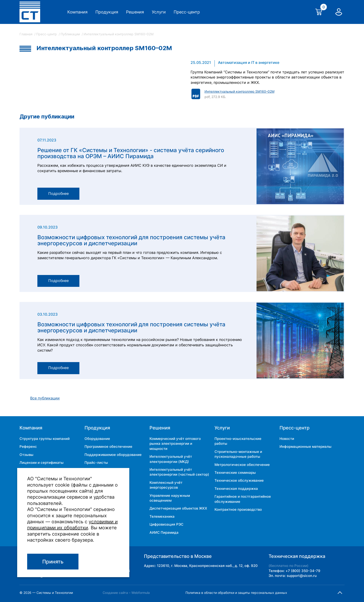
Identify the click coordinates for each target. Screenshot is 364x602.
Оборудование (97, 439)
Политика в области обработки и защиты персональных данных (236, 593)
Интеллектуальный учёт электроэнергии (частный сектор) (179, 472)
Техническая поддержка (236, 489)
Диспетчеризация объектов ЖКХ (178, 508)
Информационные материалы (305, 447)
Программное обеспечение (108, 447)
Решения (135, 12)
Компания (77, 12)
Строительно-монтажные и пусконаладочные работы (238, 454)
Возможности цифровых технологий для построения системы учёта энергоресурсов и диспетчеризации (131, 240)
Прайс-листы (96, 463)
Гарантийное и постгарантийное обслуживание (243, 499)
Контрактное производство (238, 509)
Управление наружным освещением (170, 498)
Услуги (159, 12)
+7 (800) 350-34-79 (303, 571)
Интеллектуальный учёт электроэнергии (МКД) (171, 459)
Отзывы (26, 455)
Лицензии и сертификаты (42, 463)
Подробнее (58, 194)
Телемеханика (162, 516)
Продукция (107, 12)
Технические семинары (235, 473)
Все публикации (45, 398)
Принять (53, 562)
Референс (28, 447)
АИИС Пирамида (164, 532)
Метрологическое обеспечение (242, 465)
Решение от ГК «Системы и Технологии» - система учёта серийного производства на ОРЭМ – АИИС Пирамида (131, 153)
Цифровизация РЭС (166, 524)
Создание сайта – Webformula (126, 593)
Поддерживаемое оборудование (113, 455)
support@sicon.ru (302, 576)
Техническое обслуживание (239, 480)
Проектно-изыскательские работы (238, 441)
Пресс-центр (187, 12)
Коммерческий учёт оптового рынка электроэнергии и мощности (175, 444)
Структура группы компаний (45, 439)
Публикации (71, 34)
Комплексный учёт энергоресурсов (166, 485)
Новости (287, 439)
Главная (26, 34)
